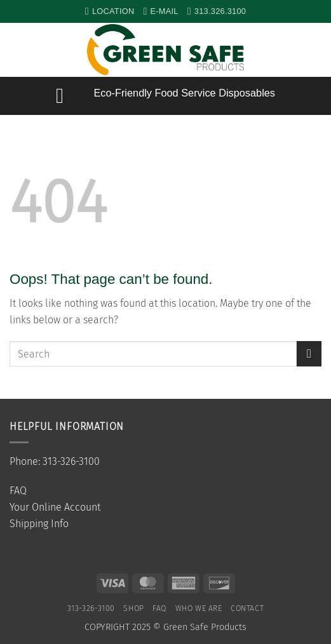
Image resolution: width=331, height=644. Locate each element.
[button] (315, 50)
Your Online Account (55, 507)
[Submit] (309, 353)
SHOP (133, 608)
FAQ (18, 491)
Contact (247, 608)
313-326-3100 (91, 608)
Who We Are (199, 608)
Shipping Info (39, 524)
